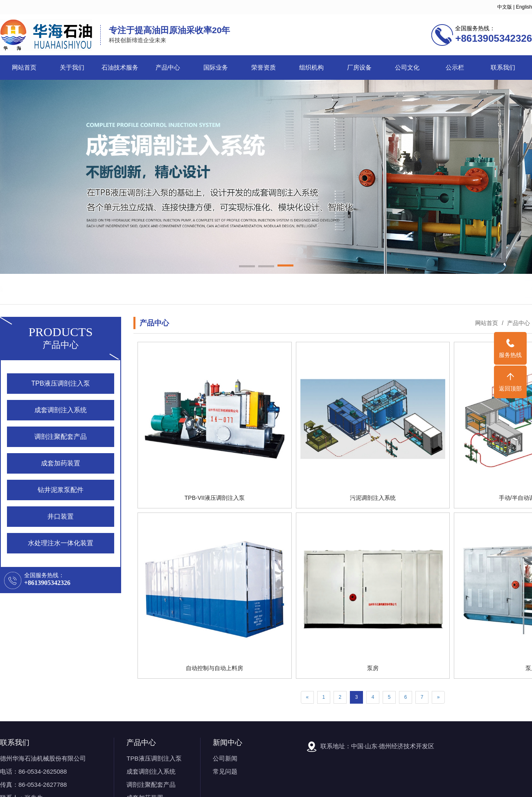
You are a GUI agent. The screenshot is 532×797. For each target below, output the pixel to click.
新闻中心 (228, 743)
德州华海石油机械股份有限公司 (43, 758)
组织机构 (311, 68)
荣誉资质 (264, 68)
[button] (247, 267)
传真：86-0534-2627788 (33, 785)
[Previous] (308, 697)
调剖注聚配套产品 (151, 785)
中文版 (505, 7)
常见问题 (225, 771)
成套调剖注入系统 (151, 771)
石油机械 (57, 289)
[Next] (438, 697)
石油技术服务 (120, 68)
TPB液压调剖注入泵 (154, 758)
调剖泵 (82, 289)
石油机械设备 (115, 289)
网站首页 (24, 68)
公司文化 (407, 68)
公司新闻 (225, 758)
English (524, 7)
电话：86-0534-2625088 (33, 771)
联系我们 (503, 68)
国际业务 (216, 68)
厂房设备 (359, 68)
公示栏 (455, 68)
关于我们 (72, 68)
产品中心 (168, 68)
